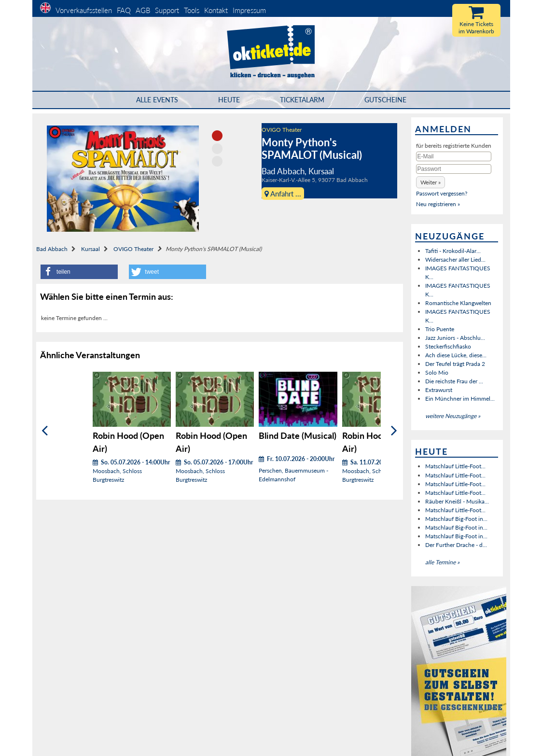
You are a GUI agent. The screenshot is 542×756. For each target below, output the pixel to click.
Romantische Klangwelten (458, 303)
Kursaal (90, 249)
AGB (143, 10)
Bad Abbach (52, 249)
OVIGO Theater (282, 130)
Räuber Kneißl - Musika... (457, 501)
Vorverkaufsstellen (84, 10)
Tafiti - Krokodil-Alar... (453, 251)
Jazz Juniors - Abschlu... (455, 338)
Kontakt (216, 10)
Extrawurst (439, 390)
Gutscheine (385, 100)
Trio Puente (440, 329)
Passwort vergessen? (442, 193)
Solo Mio (437, 372)
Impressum (249, 10)
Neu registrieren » (438, 204)
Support (167, 10)
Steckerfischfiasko (448, 346)
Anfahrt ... (283, 194)
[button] (79, 272)
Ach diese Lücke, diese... (456, 355)
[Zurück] (45, 431)
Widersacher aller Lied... (455, 259)
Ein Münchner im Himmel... (460, 399)
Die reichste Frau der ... (454, 381)
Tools (192, 10)
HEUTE (229, 100)
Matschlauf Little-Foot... (455, 466)
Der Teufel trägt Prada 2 (455, 364)
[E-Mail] (454, 156)
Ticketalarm (302, 100)
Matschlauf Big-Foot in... (456, 519)
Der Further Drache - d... (456, 545)
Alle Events (157, 100)
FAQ (124, 10)
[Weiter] (394, 431)
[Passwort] (454, 169)
